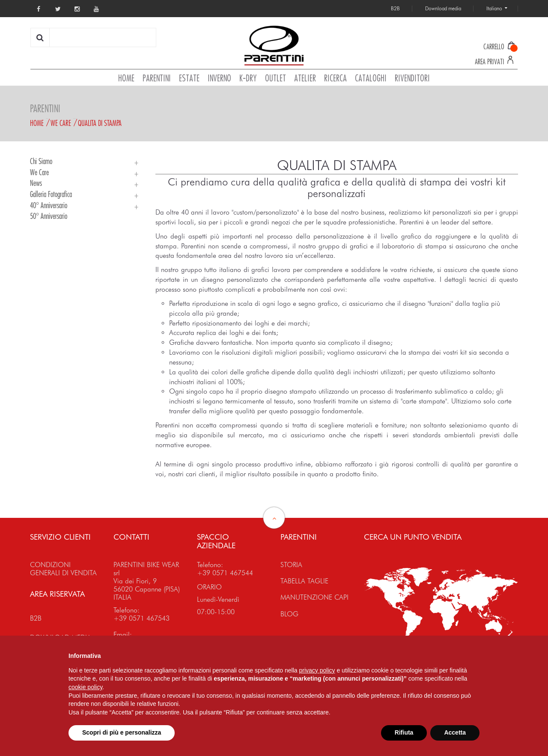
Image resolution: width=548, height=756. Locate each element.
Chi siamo (41, 161)
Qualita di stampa (100, 123)
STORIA (291, 565)
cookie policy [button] (85, 687)
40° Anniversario (49, 205)
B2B (36, 618)
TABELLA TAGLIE (304, 581)
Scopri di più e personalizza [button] (122, 732)
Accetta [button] (455, 732)
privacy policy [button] (317, 670)
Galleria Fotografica (51, 194)
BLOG (289, 614)
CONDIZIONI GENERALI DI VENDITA (63, 569)
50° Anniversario (49, 216)
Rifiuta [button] (404, 732)
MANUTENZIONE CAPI (314, 597)
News (36, 183)
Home (37, 123)
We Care (61, 123)
